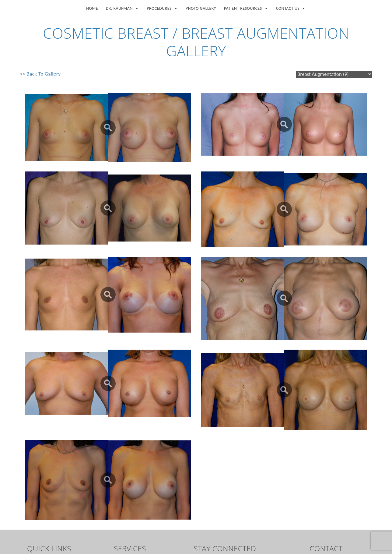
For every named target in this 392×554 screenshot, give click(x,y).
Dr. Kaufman (123, 7)
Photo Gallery (201, 8)
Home (92, 8)
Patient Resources (246, 7)
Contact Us (291, 7)
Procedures (162, 7)
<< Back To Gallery (40, 74)
